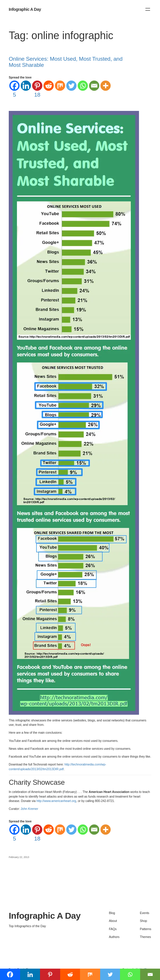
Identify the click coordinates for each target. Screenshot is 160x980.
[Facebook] (14, 90)
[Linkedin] (26, 86)
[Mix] (60, 86)
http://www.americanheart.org (56, 801)
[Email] (94, 86)
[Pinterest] (37, 90)
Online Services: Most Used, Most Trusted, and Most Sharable (66, 62)
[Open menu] (148, 9)
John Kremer (29, 809)
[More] (106, 86)
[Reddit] (49, 86)
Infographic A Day (25, 9)
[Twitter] (71, 86)
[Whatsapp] (83, 86)
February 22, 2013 (19, 857)
